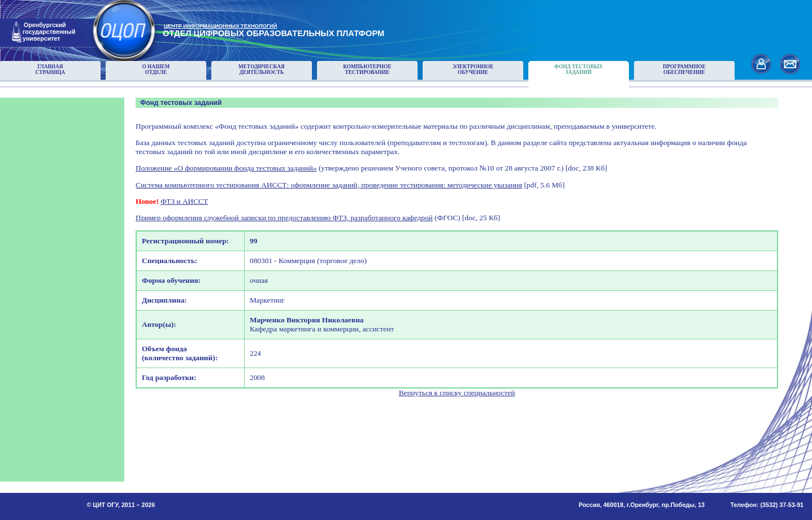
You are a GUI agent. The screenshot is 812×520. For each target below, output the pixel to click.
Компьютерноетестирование (367, 69)
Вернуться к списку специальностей (457, 393)
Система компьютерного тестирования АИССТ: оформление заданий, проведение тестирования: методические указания (329, 185)
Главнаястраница (51, 69)
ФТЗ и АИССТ (184, 201)
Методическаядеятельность (262, 69)
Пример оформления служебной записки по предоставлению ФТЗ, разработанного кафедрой (284, 218)
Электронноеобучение (473, 69)
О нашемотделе (156, 69)
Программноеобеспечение (684, 69)
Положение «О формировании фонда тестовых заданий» (226, 168)
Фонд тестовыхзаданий (579, 69)
